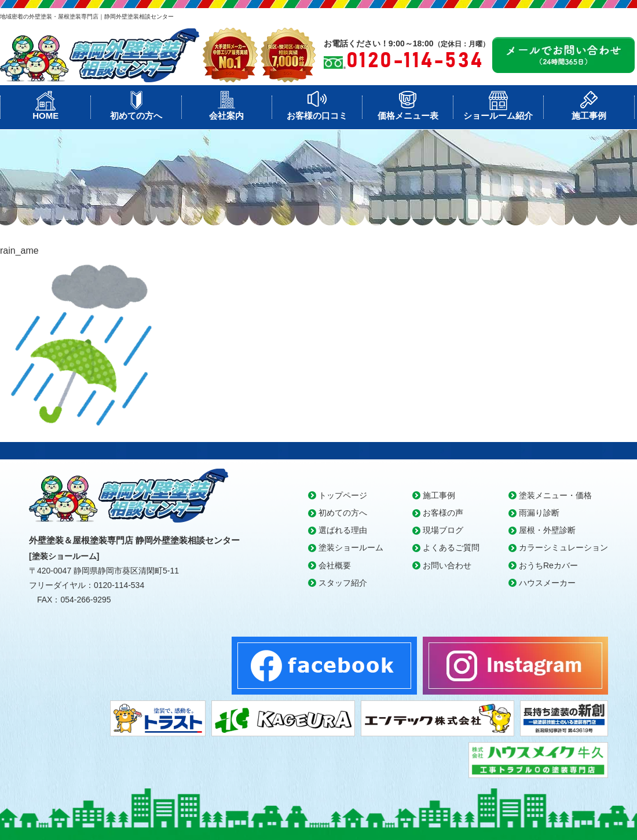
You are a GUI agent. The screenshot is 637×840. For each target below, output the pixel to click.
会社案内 (226, 116)
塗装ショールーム (351, 547)
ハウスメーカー (547, 583)
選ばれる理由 (343, 530)
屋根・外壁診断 (547, 530)
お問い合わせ (447, 565)
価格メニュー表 (408, 116)
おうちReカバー (548, 565)
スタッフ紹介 (343, 583)
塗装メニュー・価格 (555, 495)
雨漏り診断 (539, 513)
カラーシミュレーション (563, 547)
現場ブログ (443, 530)
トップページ (343, 495)
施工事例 (589, 116)
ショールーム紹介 (498, 116)
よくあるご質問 (451, 547)
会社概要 (335, 565)
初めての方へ (136, 116)
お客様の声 (443, 513)
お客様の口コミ (317, 116)
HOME (45, 116)
